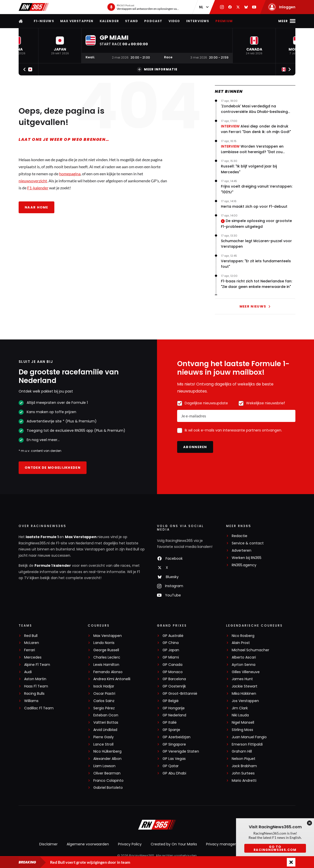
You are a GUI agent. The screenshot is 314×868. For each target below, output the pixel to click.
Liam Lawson (104, 766)
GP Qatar (171, 766)
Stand (132, 21)
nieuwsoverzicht (33, 181)
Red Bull (31, 636)
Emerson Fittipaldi (247, 744)
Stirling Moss (242, 730)
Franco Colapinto (108, 781)
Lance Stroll (103, 744)
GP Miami (171, 657)
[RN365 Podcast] (143, 7)
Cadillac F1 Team (39, 708)
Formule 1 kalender (53, 566)
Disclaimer (48, 844)
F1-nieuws (44, 21)
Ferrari (30, 650)
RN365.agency (244, 565)
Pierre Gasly (104, 737)
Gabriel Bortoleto (108, 788)
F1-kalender (38, 188)
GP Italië (170, 723)
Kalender (109, 21)
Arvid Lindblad (105, 730)
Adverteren (242, 551)
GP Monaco (173, 672)
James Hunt (242, 679)
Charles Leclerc (107, 657)
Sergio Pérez (104, 708)
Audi (28, 672)
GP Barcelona (174, 679)
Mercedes (33, 657)
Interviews (198, 21)
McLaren (32, 643)
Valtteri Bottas (106, 723)
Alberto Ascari (244, 657)
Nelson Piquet (244, 759)
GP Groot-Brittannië (180, 694)
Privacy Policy (130, 844)
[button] (60, 46)
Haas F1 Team (36, 686)
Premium (224, 21)
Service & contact (248, 543)
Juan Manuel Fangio (249, 737)
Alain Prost (241, 643)
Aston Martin (35, 679)
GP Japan (171, 650)
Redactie (240, 536)
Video (174, 21)
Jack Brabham (244, 766)
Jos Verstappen (245, 701)
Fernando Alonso (108, 672)
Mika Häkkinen (244, 694)
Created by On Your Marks (174, 844)
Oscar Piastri (104, 694)
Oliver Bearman (107, 773)
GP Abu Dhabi (174, 773)
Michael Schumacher (250, 650)
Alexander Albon (107, 759)
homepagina (70, 174)
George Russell (106, 650)
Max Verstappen (77, 21)
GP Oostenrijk (174, 686)
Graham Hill (242, 751)
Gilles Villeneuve (246, 672)
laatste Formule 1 (43, 537)
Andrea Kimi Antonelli (112, 679)
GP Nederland (174, 715)
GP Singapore (174, 744)
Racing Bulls (34, 694)
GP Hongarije (174, 708)
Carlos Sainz (104, 701)
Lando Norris (104, 643)
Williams (31, 701)
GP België (171, 701)
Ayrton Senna (244, 665)
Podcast (153, 21)
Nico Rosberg (243, 636)
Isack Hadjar (104, 686)
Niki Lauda (240, 715)
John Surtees (243, 773)
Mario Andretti (244, 781)
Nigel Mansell (243, 723)
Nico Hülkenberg (107, 751)
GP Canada (172, 665)
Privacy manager (221, 844)
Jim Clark (240, 708)
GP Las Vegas (174, 759)
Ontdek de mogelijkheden (53, 468)
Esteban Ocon (106, 715)
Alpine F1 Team (37, 665)
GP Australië (173, 636)
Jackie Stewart (245, 686)
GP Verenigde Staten (181, 751)
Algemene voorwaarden (88, 844)
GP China (171, 643)
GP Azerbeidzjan (176, 737)
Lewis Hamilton (106, 665)
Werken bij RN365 (247, 558)
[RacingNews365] (157, 825)
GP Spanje (171, 730)
